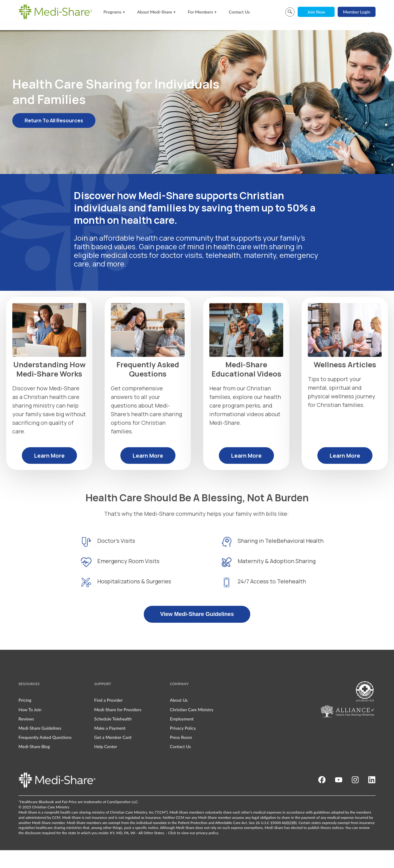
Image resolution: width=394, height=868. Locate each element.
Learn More (49, 473)
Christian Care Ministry (192, 727)
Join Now (316, 12)
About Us (179, 718)
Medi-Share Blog (34, 764)
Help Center (106, 764)
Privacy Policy (183, 746)
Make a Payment (110, 746)
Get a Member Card (113, 755)
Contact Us (239, 12)
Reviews (26, 737)
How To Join (30, 727)
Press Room (181, 755)
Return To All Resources (54, 138)
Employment (182, 737)
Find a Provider (109, 718)
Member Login (357, 12)
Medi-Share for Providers (118, 727)
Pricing (25, 718)
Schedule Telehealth (113, 737)
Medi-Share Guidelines (40, 746)
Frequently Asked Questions (45, 755)
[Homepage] (55, 12)
